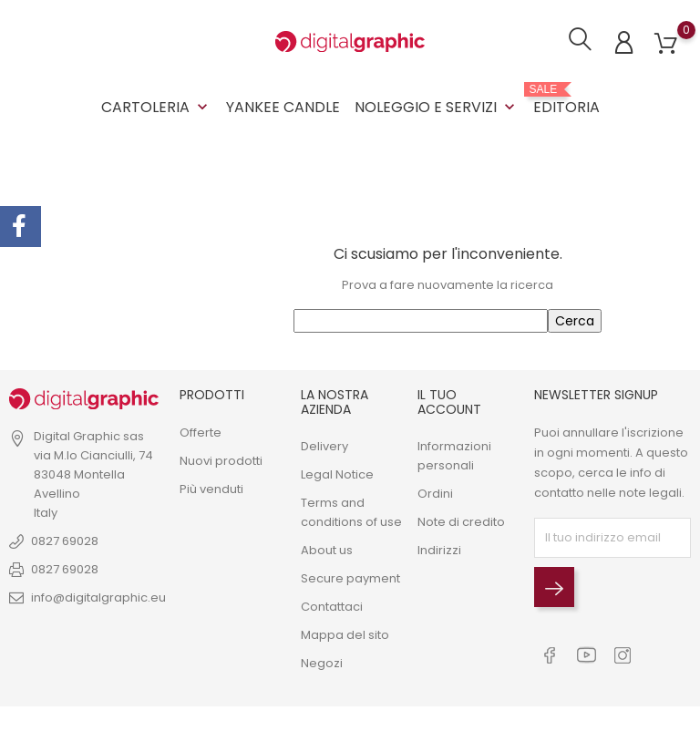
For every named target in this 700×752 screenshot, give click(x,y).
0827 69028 (65, 541)
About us (327, 549)
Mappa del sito (345, 634)
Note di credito (461, 521)
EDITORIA (566, 100)
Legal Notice (337, 474)
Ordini (435, 493)
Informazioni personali (454, 455)
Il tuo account (449, 402)
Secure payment (350, 577)
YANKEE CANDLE (283, 107)
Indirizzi (439, 549)
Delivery (324, 445)
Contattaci (332, 606)
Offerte (201, 432)
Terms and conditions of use (351, 511)
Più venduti (211, 488)
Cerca (575, 321)
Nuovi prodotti (221, 460)
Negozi (322, 662)
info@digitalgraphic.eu (98, 597)
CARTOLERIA (156, 107)
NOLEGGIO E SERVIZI (437, 107)
